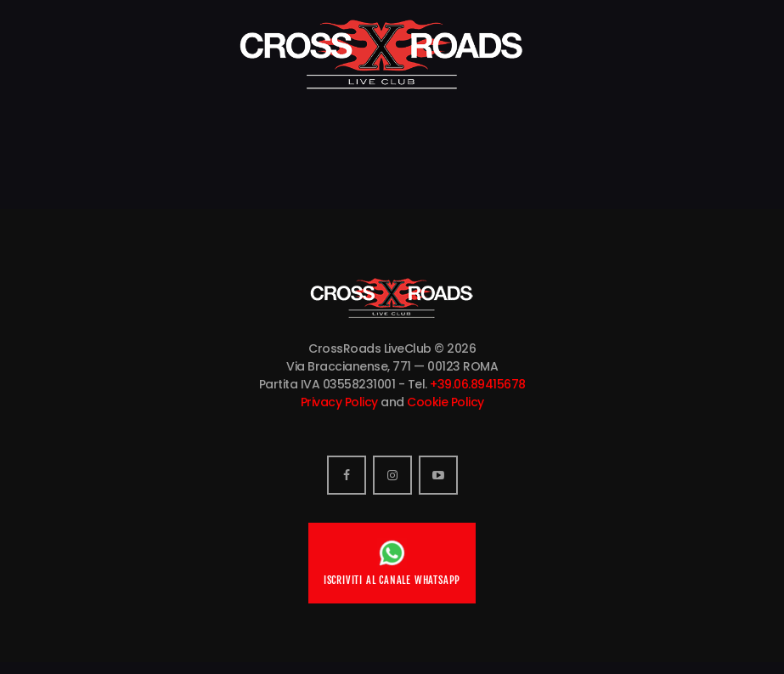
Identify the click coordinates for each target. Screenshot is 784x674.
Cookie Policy (446, 402)
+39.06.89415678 (478, 384)
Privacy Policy (339, 402)
